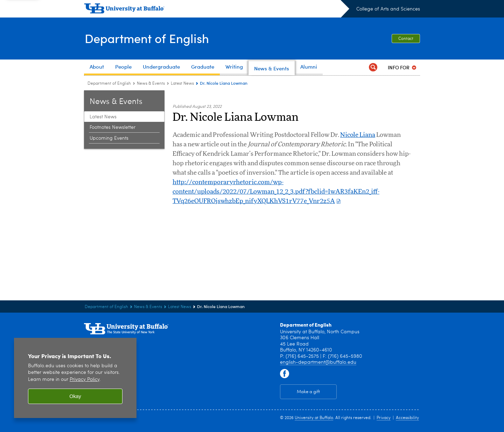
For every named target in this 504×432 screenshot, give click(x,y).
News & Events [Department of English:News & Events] (151, 84)
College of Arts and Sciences (388, 9)
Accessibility (407, 418)
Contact (406, 39)
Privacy (384, 418)
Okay (75, 396)
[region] (75, 378)
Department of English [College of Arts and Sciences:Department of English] (109, 84)
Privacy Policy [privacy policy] (85, 380)
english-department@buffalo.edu (318, 362)
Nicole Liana (358, 135)
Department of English (149, 38)
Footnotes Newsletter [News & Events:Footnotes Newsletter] (113, 127)
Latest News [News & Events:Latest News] (182, 84)
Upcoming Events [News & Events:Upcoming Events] (109, 138)
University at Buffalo (314, 418)
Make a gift (308, 392)
